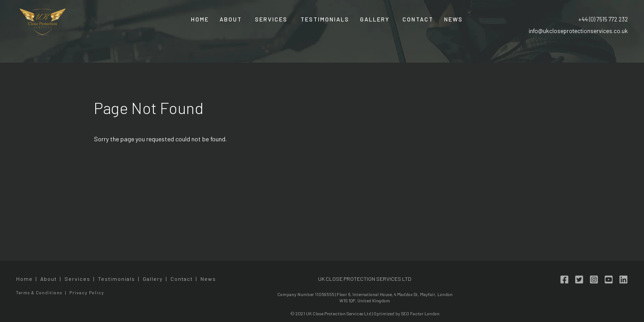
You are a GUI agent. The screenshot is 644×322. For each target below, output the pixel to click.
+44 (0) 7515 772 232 (603, 19)
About (231, 19)
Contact (418, 19)
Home (200, 19)
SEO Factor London (420, 314)
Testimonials (325, 19)
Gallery (375, 19)
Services (271, 19)
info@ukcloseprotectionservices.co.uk (578, 31)
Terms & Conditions (39, 292)
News (453, 19)
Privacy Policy (87, 292)
